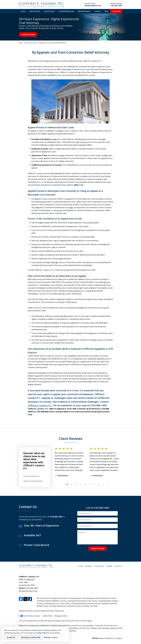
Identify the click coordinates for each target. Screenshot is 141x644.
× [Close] (67, 629)
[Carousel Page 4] (81, 485)
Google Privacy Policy (62, 621)
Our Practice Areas (30, 43)
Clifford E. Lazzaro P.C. (40, 405)
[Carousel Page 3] (76, 485)
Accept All (11, 637)
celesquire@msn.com (93, 5)
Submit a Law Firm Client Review (33, 481)
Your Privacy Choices (29, 616)
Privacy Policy (99, 566)
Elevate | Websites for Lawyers (107, 638)
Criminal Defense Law (66, 11)
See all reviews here (32, 476)
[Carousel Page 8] (99, 485)
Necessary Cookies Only (31, 637)
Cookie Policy (47, 616)
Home (23, 11)
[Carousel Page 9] (103, 485)
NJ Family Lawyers (84, 11)
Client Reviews (71, 439)
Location (98, 11)
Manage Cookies (61, 616)
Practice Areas (49, 11)
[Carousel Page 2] (72, 485)
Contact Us (116, 11)
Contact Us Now (28, 34)
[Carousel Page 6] (90, 485)
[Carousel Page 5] (85, 485)
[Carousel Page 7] (94, 485)
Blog (106, 11)
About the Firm (35, 11)
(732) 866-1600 (116, 5)
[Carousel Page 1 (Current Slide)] (67, 485)
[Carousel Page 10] (108, 485)
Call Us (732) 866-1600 (98, 508)
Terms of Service (81, 621)
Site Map (109, 566)
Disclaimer (89, 566)
